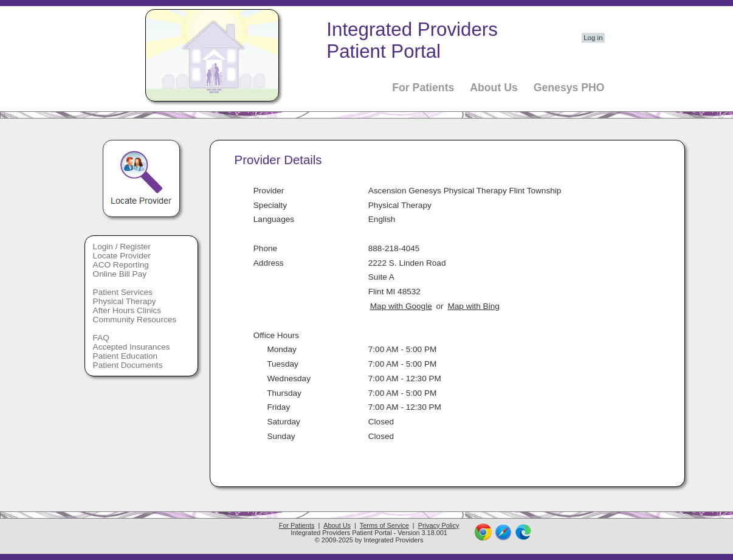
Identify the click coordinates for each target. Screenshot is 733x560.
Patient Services (123, 292)
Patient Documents (128, 365)
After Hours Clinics (127, 310)
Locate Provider (122, 256)
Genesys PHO (569, 88)
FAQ (101, 338)
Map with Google (401, 306)
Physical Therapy (125, 301)
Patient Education (126, 356)
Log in (593, 38)
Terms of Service (384, 525)
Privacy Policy (439, 525)
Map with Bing (473, 306)
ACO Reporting (121, 265)
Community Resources (135, 320)
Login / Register (122, 247)
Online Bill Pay (120, 274)
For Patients (423, 88)
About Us (494, 88)
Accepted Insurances (132, 347)
